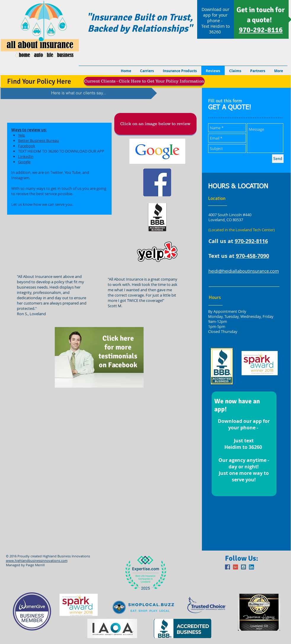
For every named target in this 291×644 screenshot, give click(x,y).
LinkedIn (26, 156)
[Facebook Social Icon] (228, 567)
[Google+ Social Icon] (235, 567)
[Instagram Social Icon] (243, 567)
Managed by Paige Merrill (25, 565)
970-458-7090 (253, 256)
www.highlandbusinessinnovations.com (37, 560)
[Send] (278, 159)
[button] (155, 124)
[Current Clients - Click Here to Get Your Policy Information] (144, 81)
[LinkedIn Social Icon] (251, 567)
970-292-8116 (251, 241)
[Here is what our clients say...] (79, 93)
